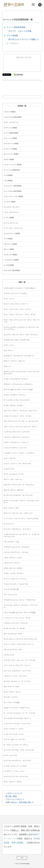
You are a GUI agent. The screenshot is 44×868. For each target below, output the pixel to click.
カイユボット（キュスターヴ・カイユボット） (19, 356)
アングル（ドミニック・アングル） (15, 293)
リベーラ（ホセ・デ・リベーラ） (15, 739)
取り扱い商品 (11, 796)
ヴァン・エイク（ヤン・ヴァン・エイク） (18, 309)
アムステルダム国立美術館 (12, 117)
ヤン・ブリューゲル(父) (11, 702)
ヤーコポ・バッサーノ (11, 697)
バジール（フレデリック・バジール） (16, 552)
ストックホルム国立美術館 (12, 191)
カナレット (7, 366)
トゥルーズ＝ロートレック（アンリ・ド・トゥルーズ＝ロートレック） (21, 535)
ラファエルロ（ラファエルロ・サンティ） (18, 718)
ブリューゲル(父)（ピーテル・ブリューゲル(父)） (20, 613)
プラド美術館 (12, 36)
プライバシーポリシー (15, 799)
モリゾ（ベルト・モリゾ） (12, 692)
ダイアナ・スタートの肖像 (20, 31)
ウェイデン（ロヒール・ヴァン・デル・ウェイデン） (21, 335)
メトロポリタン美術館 (11, 260)
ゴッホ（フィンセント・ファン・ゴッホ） (18, 416)
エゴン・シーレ (9, 345)
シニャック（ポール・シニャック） (15, 448)
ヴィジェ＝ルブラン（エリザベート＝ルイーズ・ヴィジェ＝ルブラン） (21, 328)
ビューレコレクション (11, 223)
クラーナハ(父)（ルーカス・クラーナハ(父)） (19, 390)
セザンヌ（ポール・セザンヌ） (14, 490)
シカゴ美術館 (8, 181)
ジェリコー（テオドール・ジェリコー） (17, 437)
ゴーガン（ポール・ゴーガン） (14, 405)
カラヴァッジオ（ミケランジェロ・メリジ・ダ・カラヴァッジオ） (21, 373)
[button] (40, 5)
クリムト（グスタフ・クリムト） (15, 395)
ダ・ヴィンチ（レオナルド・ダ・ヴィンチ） (18, 495)
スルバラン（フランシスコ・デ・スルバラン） (19, 485)
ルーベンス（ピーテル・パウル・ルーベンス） (19, 750)
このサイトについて (14, 793)
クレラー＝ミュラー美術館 (12, 165)
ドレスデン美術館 (10, 202)
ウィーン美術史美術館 (16, 27)
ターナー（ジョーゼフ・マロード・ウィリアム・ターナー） (21, 502)
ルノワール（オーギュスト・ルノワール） (18, 761)
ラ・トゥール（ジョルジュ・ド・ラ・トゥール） (20, 713)
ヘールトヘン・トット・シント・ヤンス (17, 618)
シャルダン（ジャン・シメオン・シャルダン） (19, 453)
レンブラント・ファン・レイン (14, 771)
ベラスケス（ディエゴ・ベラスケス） (16, 623)
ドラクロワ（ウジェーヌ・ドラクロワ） (17, 547)
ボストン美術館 (9, 249)
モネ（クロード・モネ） (12, 687)
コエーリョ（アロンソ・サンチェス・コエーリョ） (21, 411)
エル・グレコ (8, 350)
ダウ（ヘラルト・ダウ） (12, 508)
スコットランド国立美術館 (12, 186)
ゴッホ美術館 (8, 175)
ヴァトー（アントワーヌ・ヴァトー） (16, 304)
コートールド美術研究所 (12, 170)
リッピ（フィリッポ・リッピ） (14, 734)
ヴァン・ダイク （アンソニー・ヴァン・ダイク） (20, 315)
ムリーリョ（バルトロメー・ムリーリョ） (18, 671)
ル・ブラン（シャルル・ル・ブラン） (16, 745)
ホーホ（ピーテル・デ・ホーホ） (15, 628)
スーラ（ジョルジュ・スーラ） (14, 474)
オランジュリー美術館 (11, 154)
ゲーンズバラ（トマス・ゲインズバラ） (17, 400)
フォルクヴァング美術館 (12, 233)
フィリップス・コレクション (13, 228)
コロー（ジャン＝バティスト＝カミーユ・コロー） (21, 427)
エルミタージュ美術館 (11, 144)
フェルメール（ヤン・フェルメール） (16, 584)
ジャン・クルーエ (10, 458)
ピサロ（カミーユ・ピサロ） (13, 568)
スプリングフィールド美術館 (13, 196)
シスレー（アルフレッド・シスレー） (16, 442)
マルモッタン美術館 (10, 255)
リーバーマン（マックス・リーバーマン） (18, 724)
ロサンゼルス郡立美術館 (12, 270)
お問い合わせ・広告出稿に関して (20, 802)
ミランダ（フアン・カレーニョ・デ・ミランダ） (20, 660)
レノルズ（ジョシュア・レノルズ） (15, 766)
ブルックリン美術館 (10, 244)
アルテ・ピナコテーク (11, 122)
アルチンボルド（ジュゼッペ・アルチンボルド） (20, 288)
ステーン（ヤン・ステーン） (13, 479)
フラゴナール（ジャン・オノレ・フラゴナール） (20, 600)
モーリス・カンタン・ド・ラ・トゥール (17, 681)
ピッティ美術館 (9, 218)
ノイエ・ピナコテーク (11, 212)
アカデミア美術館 (10, 112)
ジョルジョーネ (9, 469)
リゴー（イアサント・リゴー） (14, 729)
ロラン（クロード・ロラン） (13, 782)
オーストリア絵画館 (10, 149)
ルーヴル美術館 (9, 265)
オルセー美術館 (9, 159)
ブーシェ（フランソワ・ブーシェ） (15, 579)
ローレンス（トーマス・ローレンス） (16, 777)
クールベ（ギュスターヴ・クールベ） (16, 379)
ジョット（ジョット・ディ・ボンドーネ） (18, 464)
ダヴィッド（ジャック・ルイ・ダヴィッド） (18, 513)
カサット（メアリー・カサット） (15, 361)
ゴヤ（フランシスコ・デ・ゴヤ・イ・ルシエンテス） (21, 421)
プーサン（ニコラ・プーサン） (14, 573)
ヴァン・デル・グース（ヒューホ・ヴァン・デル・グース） (21, 321)
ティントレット (9, 524)
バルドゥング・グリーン (12, 563)
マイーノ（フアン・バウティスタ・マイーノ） (19, 644)
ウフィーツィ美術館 (10, 138)
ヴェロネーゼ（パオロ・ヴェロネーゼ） (17, 340)
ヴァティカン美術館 (10, 128)
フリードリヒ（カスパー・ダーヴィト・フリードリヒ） (21, 606)
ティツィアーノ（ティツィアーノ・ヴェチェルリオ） (21, 519)
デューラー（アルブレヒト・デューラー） (18, 529)
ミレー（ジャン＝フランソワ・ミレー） (17, 665)
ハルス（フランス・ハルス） (13, 558)
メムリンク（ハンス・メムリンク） (15, 676)
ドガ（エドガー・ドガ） (12, 542)
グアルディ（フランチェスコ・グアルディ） (18, 384)
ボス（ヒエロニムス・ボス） (13, 634)
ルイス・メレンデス (10, 755)
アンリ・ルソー (9, 299)
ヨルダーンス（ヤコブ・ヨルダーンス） (17, 708)
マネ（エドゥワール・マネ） (13, 650)
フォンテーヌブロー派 (11, 589)
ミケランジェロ (9, 655)
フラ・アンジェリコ (10, 595)
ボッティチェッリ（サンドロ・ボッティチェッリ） (21, 639)
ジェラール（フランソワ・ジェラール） (17, 432)
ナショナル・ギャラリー (12, 207)
